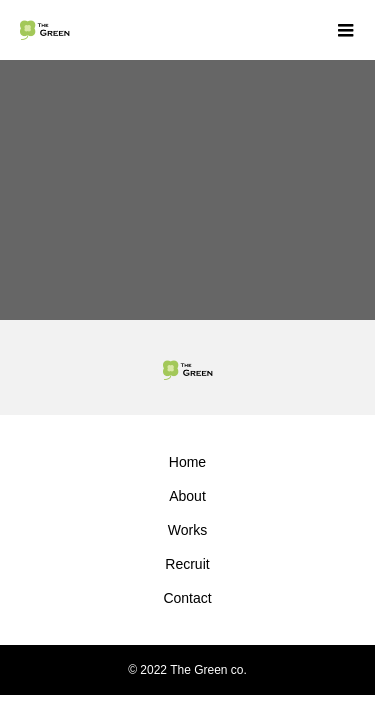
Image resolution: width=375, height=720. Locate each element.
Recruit (187, 564)
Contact (187, 598)
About (187, 496)
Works (187, 530)
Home (187, 462)
